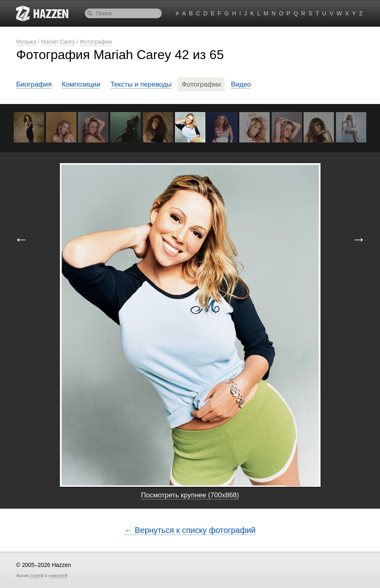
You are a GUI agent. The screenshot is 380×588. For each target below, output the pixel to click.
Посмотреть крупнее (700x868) (190, 495)
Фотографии (96, 42)
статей (37, 575)
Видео (241, 84)
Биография (34, 84)
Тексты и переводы (141, 84)
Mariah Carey (58, 42)
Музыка (26, 42)
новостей (58, 575)
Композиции (81, 84)
